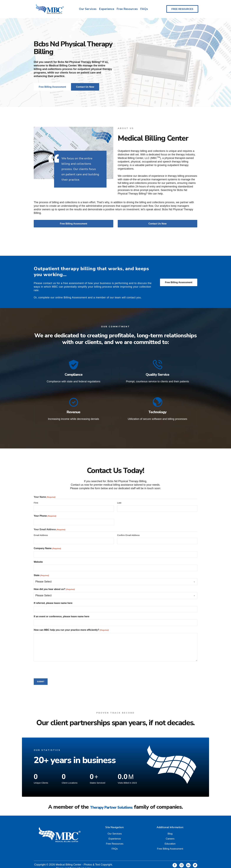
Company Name (47, 545)
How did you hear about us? (54, 585)
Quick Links (86, 864)
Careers (170, 834)
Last (119, 499)
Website (38, 558)
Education (170, 839)
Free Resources (127, 10)
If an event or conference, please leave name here (62, 612)
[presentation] (56, 665)
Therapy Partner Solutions (111, 803)
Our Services (87, 10)
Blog (170, 829)
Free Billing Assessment (179, 284)
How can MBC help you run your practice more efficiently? (71, 626)
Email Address (41, 531)
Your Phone (45, 512)
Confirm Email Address (128, 531)
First (36, 499)
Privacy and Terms (66, 864)
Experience (106, 10)
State (41, 572)
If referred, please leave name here (53, 599)
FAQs (145, 10)
